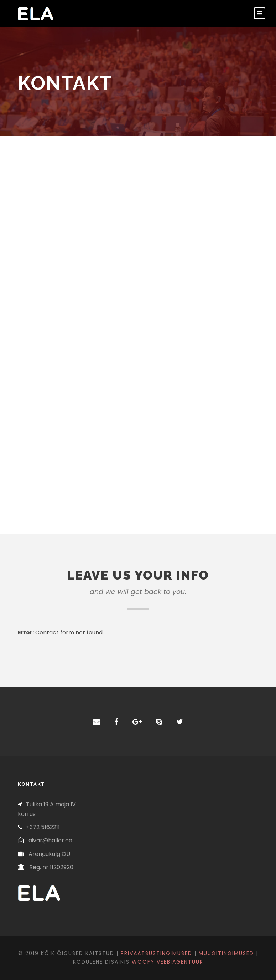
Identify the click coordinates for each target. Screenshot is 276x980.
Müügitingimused (226, 953)
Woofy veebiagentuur (168, 962)
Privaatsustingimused (157, 953)
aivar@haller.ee (50, 840)
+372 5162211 (43, 827)
